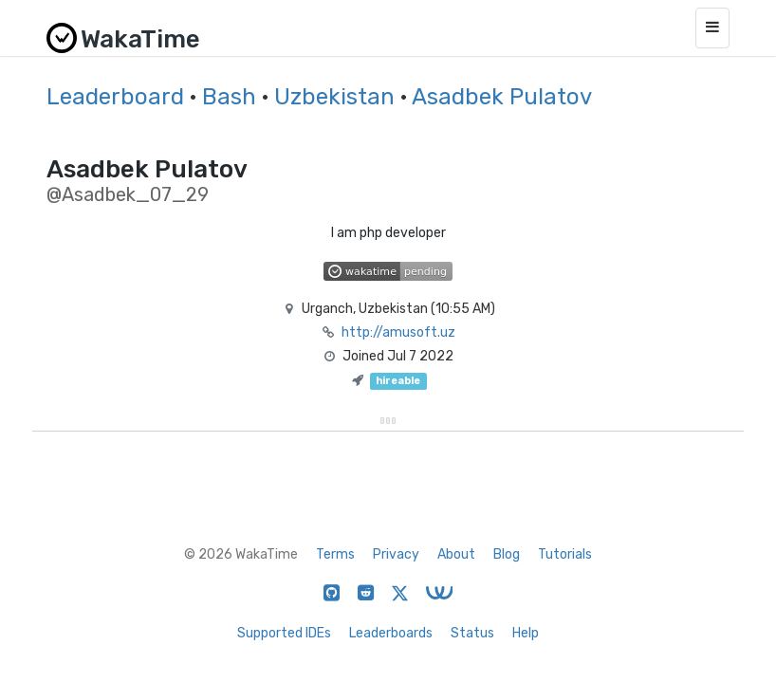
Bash (229, 97)
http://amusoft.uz (398, 332)
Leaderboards (391, 633)
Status (472, 633)
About (456, 554)
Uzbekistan (334, 97)
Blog (507, 554)
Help (526, 633)
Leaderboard (115, 97)
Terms (335, 554)
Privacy (396, 554)
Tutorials (565, 554)
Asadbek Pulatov (502, 97)
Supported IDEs (284, 633)
